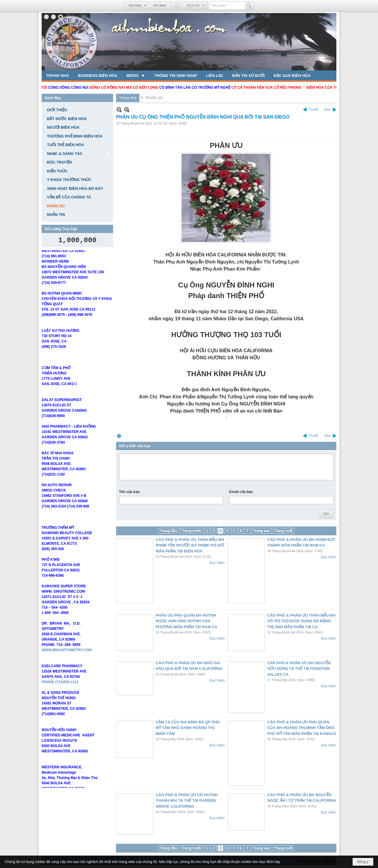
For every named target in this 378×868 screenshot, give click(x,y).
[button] (136, 75)
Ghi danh (160, 5)
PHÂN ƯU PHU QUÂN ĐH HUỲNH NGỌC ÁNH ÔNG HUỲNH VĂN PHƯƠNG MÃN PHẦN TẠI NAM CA (186, 621)
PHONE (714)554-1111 (60, 687)
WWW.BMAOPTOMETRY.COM (67, 655)
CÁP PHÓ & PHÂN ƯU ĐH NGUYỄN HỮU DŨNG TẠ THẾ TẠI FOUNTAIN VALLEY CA (299, 669)
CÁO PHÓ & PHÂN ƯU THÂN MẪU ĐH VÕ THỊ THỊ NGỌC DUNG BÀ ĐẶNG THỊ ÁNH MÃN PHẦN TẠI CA (301, 621)
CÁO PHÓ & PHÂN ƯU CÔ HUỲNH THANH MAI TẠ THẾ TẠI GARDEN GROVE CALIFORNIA (187, 801)
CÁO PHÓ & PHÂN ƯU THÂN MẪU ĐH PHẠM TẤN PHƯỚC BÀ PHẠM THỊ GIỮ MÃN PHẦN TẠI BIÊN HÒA (190, 545)
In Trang (119, 436)
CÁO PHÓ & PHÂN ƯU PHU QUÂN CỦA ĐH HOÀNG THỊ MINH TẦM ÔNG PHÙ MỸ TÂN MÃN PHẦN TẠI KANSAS (302, 728)
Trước (314, 109)
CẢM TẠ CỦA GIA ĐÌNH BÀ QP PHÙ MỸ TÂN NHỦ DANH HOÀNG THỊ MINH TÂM (188, 728)
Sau (327, 109)
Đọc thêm (217, 563)
